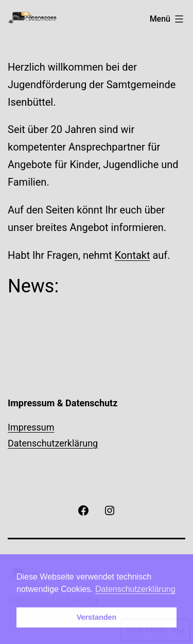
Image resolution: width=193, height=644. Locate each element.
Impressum (31, 427)
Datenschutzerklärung (53, 443)
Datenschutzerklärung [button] (135, 589)
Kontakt (133, 255)
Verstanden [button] (97, 617)
